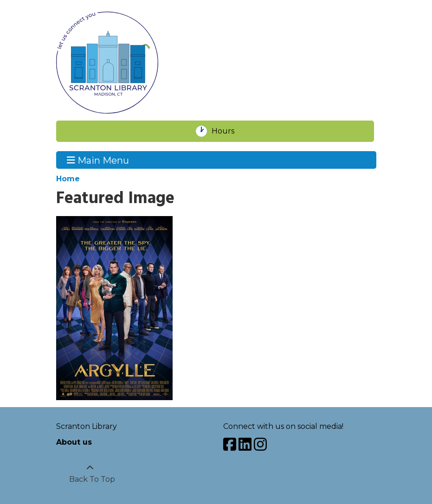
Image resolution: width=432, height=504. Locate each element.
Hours (228, 131)
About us (74, 442)
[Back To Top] (90, 474)
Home (68, 179)
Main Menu (98, 160)
